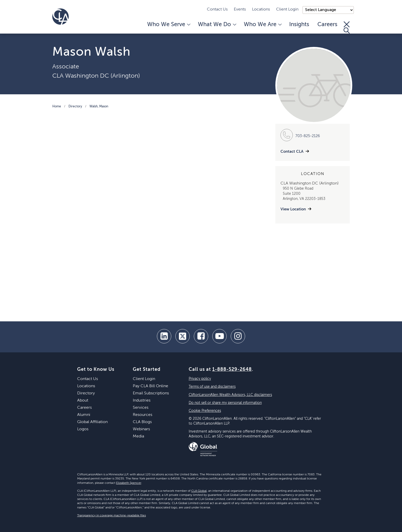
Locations (261, 9)
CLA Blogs (142, 422)
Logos (83, 429)
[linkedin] (164, 336)
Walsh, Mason (99, 107)
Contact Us (217, 9)
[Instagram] (238, 336)
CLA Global (199, 491)
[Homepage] (61, 17)
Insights (299, 25)
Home (57, 107)
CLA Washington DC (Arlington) (96, 76)
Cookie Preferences (205, 411)
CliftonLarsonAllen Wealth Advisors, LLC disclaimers (230, 395)
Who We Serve (168, 25)
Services (141, 408)
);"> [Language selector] (328, 10)
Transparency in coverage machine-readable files (112, 516)
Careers (327, 25)
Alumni (84, 415)
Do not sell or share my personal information (225, 403)
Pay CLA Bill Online (150, 386)
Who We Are (262, 25)
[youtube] (219, 336)
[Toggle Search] (347, 27)
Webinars (141, 429)
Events (240, 9)
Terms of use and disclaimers (212, 387)
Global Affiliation (92, 422)
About (83, 401)
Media (138, 436)
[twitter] (183, 336)
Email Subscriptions (151, 393)
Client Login (287, 9)
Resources (143, 415)
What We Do (217, 25)
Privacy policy (200, 379)
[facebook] (201, 336)
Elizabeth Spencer (129, 483)
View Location (293, 209)
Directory (75, 107)
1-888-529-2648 (232, 370)
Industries (142, 401)
